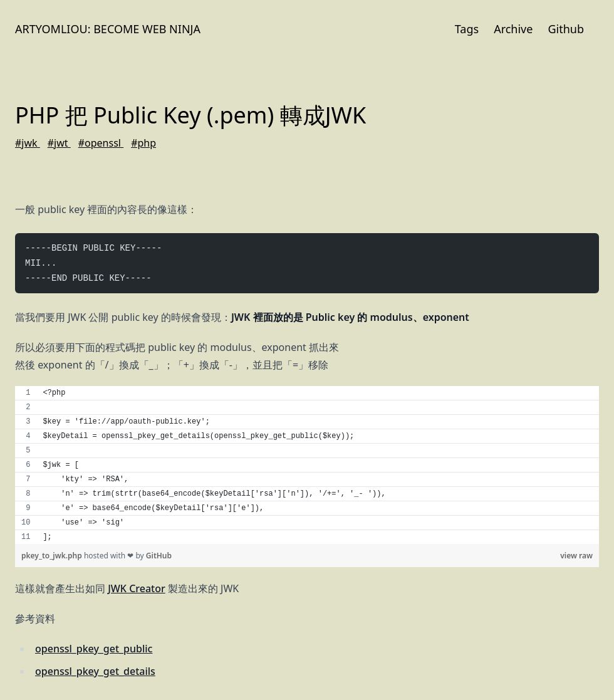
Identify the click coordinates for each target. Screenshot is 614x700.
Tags (467, 29)
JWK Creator (137, 588)
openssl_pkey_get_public (94, 649)
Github (566, 29)
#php (143, 143)
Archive (513, 29)
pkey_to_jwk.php (53, 556)
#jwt (59, 143)
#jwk (28, 143)
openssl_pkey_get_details (95, 671)
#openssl (101, 143)
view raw (576, 556)
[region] (307, 465)
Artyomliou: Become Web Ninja (108, 29)
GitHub (159, 556)
